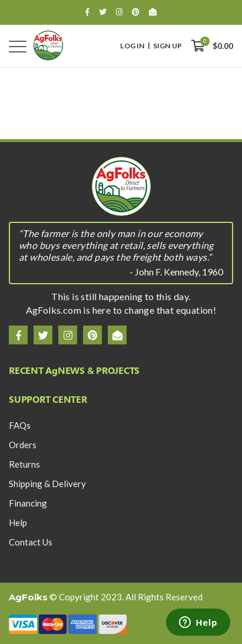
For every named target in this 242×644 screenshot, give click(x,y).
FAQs (20, 425)
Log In (132, 46)
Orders (23, 445)
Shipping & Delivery (47, 484)
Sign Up (168, 46)
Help (18, 523)
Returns (24, 464)
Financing (28, 503)
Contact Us (31, 542)
